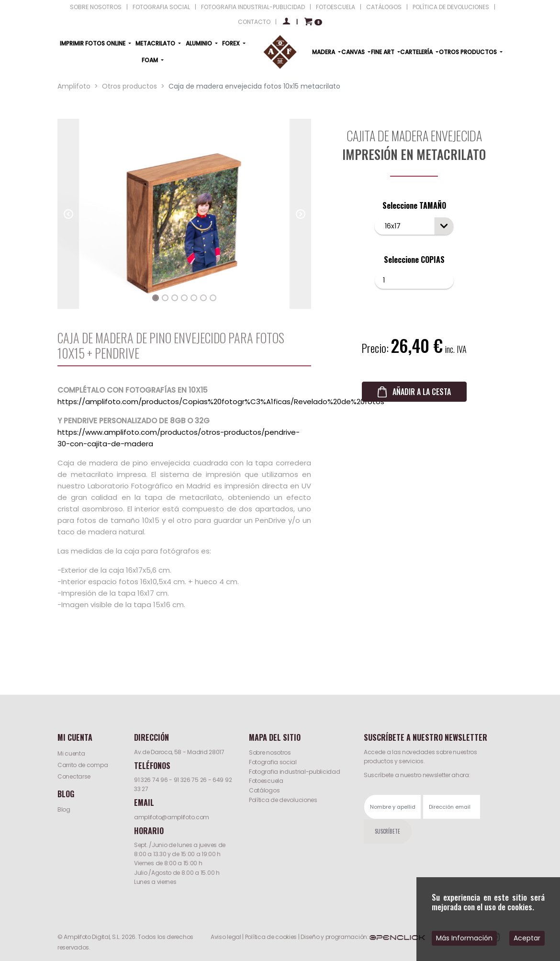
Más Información (464, 938)
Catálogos (264, 790)
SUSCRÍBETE (387, 831)
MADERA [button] (324, 52)
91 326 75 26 (190, 780)
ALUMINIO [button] (200, 43)
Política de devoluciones (283, 800)
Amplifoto (74, 86)
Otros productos (129, 86)
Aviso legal (226, 937)
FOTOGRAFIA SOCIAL (161, 7)
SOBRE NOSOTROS (96, 7)
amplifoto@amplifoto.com (172, 817)
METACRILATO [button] (156, 43)
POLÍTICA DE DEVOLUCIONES (451, 7)
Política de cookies (271, 937)
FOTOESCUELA (336, 7)
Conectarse (74, 776)
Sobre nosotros (270, 752)
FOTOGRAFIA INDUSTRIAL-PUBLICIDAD (253, 7)
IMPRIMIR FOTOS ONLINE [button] (93, 43)
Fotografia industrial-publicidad (294, 772)
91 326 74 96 (151, 780)
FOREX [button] (232, 43)
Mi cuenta (71, 753)
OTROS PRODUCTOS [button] (469, 52)
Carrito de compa (83, 765)
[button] (68, 214)
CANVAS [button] (354, 52)
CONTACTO (254, 22)
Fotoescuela (266, 781)
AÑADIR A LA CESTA (422, 392)
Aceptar (527, 938)
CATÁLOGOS (384, 7)
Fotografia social (273, 762)
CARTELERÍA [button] (417, 52)
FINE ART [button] (383, 52)
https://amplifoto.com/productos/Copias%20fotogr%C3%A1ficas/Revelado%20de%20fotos (221, 401)
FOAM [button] (151, 60)
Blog (64, 809)
